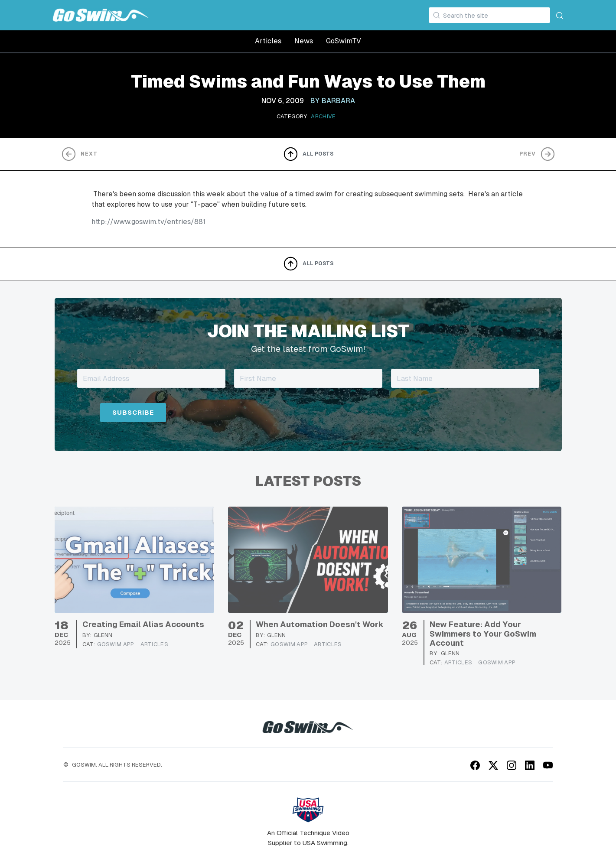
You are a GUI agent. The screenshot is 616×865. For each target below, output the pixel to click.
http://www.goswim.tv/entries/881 (148, 222)
